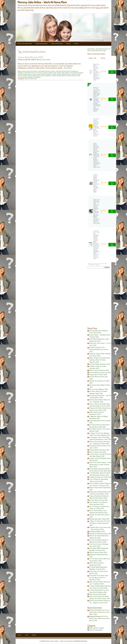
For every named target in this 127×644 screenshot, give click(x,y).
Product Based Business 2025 (99, 450)
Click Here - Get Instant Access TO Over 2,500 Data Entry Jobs (99, 50)
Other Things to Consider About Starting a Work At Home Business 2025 (100, 360)
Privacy (68, 44)
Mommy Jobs (52, 73)
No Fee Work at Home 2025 (99, 500)
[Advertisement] (99, 296)
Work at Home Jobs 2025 (98, 452)
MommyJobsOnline (96, 610)
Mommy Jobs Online (44, 60)
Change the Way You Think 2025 (100, 477)
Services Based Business (64, 74)
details (97, 265)
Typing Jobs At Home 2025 (98, 375)
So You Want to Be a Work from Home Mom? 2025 (99, 612)
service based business (76, 73)
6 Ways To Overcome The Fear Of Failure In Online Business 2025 (100, 523)
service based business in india (27, 74)
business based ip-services (29, 71)
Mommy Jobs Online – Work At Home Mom (59, 641)
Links (27, 635)
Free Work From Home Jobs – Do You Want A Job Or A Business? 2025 (99, 578)
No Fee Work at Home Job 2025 (100, 373)
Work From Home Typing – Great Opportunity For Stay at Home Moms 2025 (100, 465)
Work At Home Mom (57, 44)
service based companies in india (46, 74)
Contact (76, 44)
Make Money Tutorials (42, 44)
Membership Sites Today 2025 (99, 519)
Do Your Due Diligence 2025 (99, 389)
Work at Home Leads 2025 (98, 552)
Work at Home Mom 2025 (98, 594)
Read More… (69, 68)
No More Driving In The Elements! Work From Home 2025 (99, 350)
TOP (89, 85)
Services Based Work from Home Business (64, 76)
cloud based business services (47, 71)
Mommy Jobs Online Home (25, 44)
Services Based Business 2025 (30, 57)
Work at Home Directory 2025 (99, 370)
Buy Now (112, 72)
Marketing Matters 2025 (97, 532)
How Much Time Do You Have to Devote (36, 73)
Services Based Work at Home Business (39, 76)
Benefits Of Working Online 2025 (100, 534)
